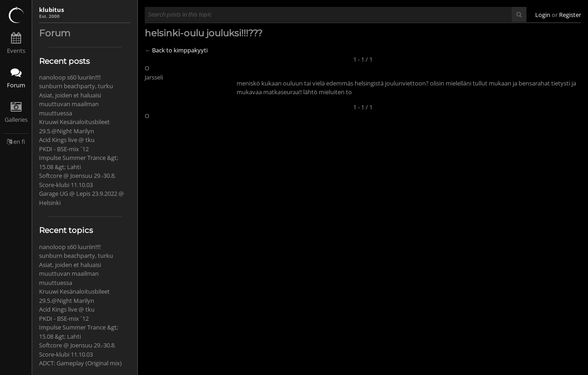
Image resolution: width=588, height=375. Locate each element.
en (17, 142)
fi (23, 142)
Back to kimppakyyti (180, 50)
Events (16, 51)
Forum (16, 85)
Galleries (16, 119)
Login (543, 15)
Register (570, 15)
